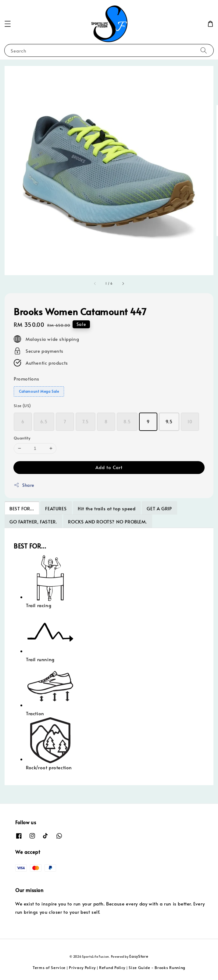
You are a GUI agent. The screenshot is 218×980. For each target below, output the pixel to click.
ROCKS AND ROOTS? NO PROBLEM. (107, 521)
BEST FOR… (22, 508)
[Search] (204, 50)
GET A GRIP (159, 508)
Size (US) (22, 406)
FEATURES (56, 508)
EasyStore (139, 956)
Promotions (27, 379)
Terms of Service (49, 967)
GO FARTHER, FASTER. (33, 521)
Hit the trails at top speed (107, 508)
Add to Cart (109, 467)
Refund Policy (112, 967)
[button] (8, 24)
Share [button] (24, 485)
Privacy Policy (82, 967)
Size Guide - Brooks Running (157, 967)
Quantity (22, 438)
